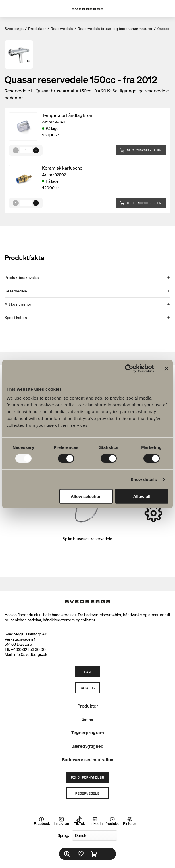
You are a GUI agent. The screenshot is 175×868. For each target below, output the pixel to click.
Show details (144, 479)
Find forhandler (88, 777)
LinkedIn (96, 821)
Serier (88, 719)
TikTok (79, 821)
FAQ (87, 672)
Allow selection (86, 496)
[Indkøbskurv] (94, 854)
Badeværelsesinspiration (88, 759)
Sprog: (63, 835)
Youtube (113, 821)
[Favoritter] (81, 854)
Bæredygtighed (88, 746)
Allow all (142, 496)
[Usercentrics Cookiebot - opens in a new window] (129, 368)
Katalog (88, 688)
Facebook (42, 821)
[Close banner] (166, 368)
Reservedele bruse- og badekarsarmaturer (115, 29)
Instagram (62, 821)
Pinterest (130, 821)
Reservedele (62, 29)
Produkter (37, 29)
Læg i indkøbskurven (141, 150)
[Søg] (67, 854)
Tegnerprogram (88, 732)
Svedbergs (14, 29)
